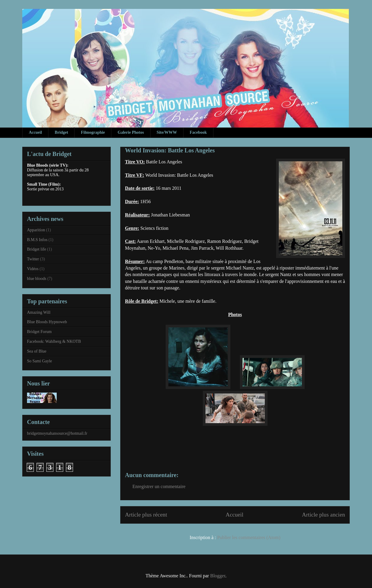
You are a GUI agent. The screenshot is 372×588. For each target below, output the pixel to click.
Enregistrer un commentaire (159, 486)
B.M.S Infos (37, 240)
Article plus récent (146, 515)
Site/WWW (167, 132)
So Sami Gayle (39, 361)
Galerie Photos (131, 132)
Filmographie (93, 132)
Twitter (33, 259)
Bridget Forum (39, 332)
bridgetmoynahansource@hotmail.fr (57, 433)
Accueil (35, 132)
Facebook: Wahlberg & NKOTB (54, 341)
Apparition (36, 230)
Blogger (218, 576)
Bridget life (37, 249)
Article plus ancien (323, 515)
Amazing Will (39, 312)
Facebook (198, 132)
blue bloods (37, 279)
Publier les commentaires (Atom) (249, 537)
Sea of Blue (37, 351)
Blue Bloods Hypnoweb (47, 322)
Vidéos (33, 269)
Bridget (61, 132)
